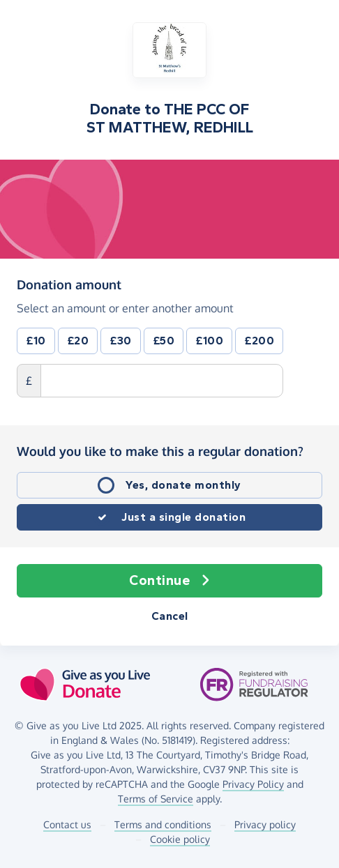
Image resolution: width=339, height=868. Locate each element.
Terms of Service (156, 799)
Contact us (67, 824)
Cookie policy (180, 839)
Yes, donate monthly (183, 485)
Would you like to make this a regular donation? (160, 451)
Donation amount (69, 284)
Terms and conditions (163, 824)
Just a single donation (183, 517)
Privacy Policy (253, 784)
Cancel (170, 616)
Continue (169, 581)
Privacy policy (265, 824)
